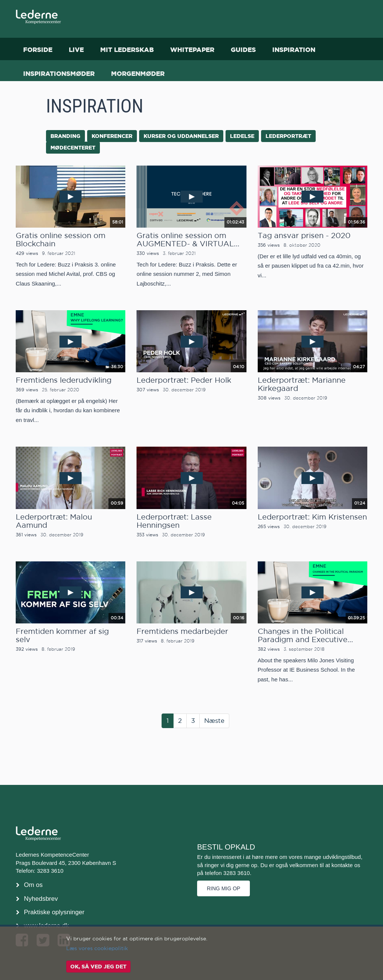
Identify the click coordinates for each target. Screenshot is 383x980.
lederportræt (288, 136)
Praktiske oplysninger (54, 912)
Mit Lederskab (127, 50)
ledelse (242, 136)
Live (76, 50)
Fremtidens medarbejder (182, 631)
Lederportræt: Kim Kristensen (312, 517)
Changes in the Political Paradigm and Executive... (305, 635)
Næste (214, 721)
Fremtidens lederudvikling (64, 380)
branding (65, 136)
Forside (38, 50)
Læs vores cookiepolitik (97, 948)
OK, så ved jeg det (98, 967)
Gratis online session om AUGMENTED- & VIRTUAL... (188, 240)
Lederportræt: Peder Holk (184, 380)
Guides (243, 50)
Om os (33, 885)
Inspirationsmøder (59, 73)
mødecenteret (73, 148)
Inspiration (294, 50)
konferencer (112, 136)
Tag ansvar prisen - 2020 (304, 235)
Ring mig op (223, 888)
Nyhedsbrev (41, 899)
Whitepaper (192, 50)
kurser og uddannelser (181, 136)
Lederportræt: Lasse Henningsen (174, 521)
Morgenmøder (138, 73)
